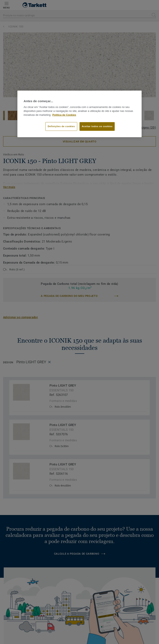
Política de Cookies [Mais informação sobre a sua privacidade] (64, 115)
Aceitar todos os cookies (97, 126)
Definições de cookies (61, 126)
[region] (79, 114)
